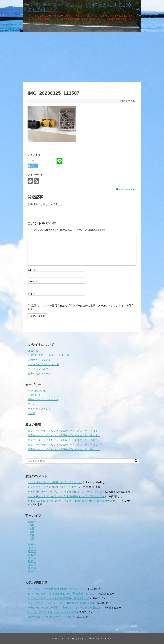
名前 (32, 270)
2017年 (32, 572)
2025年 (32, 545)
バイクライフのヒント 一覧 (43, 364)
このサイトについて (39, 360)
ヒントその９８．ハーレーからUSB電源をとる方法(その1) (61, 603)
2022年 (32, 555)
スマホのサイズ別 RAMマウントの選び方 (51, 617)
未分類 (32, 413)
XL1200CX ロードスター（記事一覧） (50, 355)
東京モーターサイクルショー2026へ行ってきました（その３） (64, 440)
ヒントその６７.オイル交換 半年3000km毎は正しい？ (59, 598)
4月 (32, 528)
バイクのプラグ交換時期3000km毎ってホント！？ (57, 589)
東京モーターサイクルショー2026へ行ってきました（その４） (64, 435)
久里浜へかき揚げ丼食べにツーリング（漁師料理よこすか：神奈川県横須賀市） (74, 501)
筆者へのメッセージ (39, 374)
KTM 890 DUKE (37, 391)
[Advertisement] (82, 57)
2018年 (32, 568)
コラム (32, 404)
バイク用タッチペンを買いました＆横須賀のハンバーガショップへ (66, 492)
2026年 (32, 522)
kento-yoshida (127, 189)
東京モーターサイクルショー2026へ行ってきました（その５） (64, 431)
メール (33, 282)
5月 (32, 525)
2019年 (32, 565)
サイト (31, 293)
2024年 (32, 548)
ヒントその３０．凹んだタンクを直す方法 (52, 612)
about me (33, 351)
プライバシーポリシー (41, 369)
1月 (32, 539)
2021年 (32, 558)
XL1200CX (34, 395)
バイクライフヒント (39, 409)
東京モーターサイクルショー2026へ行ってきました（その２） (64, 445)
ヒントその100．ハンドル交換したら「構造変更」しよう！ (62, 594)
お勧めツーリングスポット (43, 399)
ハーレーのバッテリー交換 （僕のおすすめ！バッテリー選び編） (65, 608)
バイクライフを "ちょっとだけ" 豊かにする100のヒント (79, 7)
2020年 (32, 561)
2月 (32, 535)
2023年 (32, 551)
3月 (32, 532)
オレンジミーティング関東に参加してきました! (55, 482)
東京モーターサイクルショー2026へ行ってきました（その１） (64, 449)
